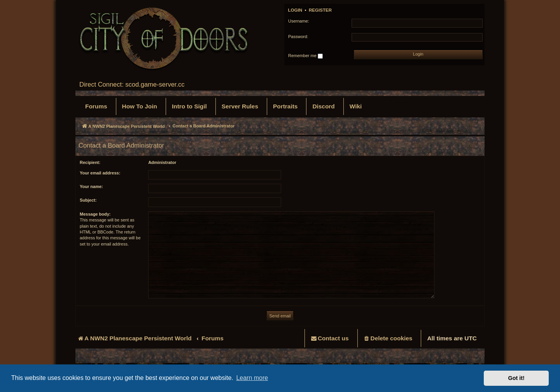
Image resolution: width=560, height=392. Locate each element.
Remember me (305, 56)
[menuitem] (96, 106)
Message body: (95, 214)
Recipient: (90, 162)
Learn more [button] (252, 378)
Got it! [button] (516, 378)
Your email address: (100, 173)
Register (320, 10)
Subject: (88, 200)
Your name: (91, 186)
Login (295, 10)
